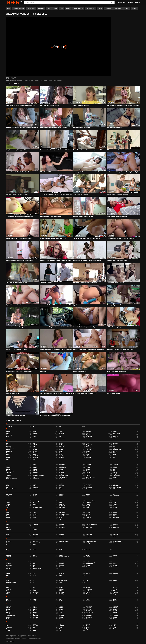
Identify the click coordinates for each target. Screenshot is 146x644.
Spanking (35, 614)
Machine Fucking (90, 562)
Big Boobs (116, 448)
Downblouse (36, 489)
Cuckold (8, 477)
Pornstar (8, 592)
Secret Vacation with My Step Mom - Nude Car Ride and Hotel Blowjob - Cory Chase (56, 327)
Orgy (34, 582)
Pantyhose (9, 589)
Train (114, 629)
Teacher (88, 624)
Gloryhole (8, 516)
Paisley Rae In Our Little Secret (115, 128)
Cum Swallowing (90, 477)
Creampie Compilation (38, 476)
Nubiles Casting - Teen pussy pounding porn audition (19, 238)
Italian (115, 536)
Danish (61, 484)
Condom (62, 472)
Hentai (34, 526)
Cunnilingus (36, 479)
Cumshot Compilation (19, 9)
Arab (61, 435)
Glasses (115, 514)
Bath (34, 446)
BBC (7, 443)
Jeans (61, 543)
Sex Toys (88, 608)
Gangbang (62, 513)
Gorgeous (89, 516)
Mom (49, 9)
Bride (87, 456)
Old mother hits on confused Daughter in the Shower (120, 150)
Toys (87, 629)
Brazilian (62, 456)
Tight (61, 627)
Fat (33, 503)
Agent (61, 432)
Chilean (88, 468)
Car (7, 466)
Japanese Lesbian (64, 541)
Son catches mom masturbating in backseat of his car (87, 238)
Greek (61, 517)
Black (7, 453)
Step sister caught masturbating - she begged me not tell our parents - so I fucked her (90, 150)
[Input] (69, 3)
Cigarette (35, 469)
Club (61, 471)
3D (33, 426)
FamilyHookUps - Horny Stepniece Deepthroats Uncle (19, 216)
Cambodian (62, 465)
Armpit (8, 436)
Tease (114, 624)
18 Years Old (9, 426)
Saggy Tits (9, 606)
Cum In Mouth (63, 477)
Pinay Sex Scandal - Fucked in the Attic (83, 216)
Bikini (61, 451)
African (34, 432)
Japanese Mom (117, 541)
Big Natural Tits (91, 9)
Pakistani (62, 588)
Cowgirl (45, 80)
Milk (7, 567)
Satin (34, 606)
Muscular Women (37, 568)
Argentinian (89, 435)
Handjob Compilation (91, 524)
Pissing (35, 591)
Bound (8, 456)
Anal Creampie (117, 433)
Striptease (35, 617)
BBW (34, 443)
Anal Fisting (9, 435)
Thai (87, 626)
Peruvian (62, 589)
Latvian (88, 555)
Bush (7, 459)
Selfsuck (35, 608)
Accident (8, 432)
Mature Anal (9, 565)
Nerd (34, 574)
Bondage (8, 454)
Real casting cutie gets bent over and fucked (17, 194)
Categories (122, 3)
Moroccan (115, 567)
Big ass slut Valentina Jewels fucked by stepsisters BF (20, 261)
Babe (87, 443)
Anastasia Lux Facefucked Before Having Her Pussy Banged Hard (56, 305)
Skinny (34, 611)
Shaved (115, 608)
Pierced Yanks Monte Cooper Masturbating (84, 327)
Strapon (8, 617)
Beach (88, 446)
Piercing (8, 591)
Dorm (61, 487)
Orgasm (115, 581)
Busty (34, 459)
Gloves (34, 516)
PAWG (7, 588)
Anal (62, 9)
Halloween (35, 524)
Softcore (8, 612)
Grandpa (8, 517)
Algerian (115, 432)
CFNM (34, 465)
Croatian (88, 476)
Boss (87, 454)
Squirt (114, 614)
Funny (88, 507)
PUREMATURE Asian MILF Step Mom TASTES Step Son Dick (88, 349)
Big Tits (60, 80)
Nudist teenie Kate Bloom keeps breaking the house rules (20, 106)
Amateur (37, 80)
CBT (7, 465)
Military (115, 565)
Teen (26, 80)
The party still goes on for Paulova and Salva (118, 305)
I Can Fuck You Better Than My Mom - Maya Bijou (18, 172)
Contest (88, 472)
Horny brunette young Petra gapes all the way (17, 150)
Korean (88, 550)
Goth (114, 516)
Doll (7, 487)
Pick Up (115, 589)
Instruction (89, 534)
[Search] (112, 3)
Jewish (115, 543)
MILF (7, 562)
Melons (35, 565)
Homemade (116, 526)
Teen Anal (35, 626)
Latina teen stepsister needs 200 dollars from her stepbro (121, 238)
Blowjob (88, 453)
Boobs (34, 454)
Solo (61, 612)
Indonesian (35, 534)
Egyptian (62, 494)
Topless (35, 629)
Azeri (114, 438)
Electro (88, 494)
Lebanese (8, 557)
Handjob (62, 524)
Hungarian (9, 529)
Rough (34, 601)
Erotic (7, 496)
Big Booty (8, 450)
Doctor (88, 486)
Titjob (88, 627)
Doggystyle (116, 486)
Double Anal (89, 487)
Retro (61, 599)
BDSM (61, 443)
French (8, 507)
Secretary (115, 606)
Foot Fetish (62, 506)
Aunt (34, 438)
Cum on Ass (43, 371)
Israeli (88, 536)
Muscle (8, 568)
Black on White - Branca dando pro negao (16, 349)
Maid (114, 562)
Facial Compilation (91, 501)
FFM (8, 9)
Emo (114, 494)
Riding (88, 599)
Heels (7, 526)
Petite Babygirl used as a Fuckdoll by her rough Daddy (53, 128)
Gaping (88, 513)
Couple (61, 474)
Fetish (114, 503)
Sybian (115, 619)
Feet (60, 503)
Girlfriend (35, 514)
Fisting (88, 504)
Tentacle (62, 626)
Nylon (61, 575)
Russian (115, 601)
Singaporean (9, 611)
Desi (114, 484)
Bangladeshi (89, 445)
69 (60, 426)
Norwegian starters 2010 (80, 371)
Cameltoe (89, 465)
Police (61, 591)
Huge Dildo (89, 528)
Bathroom (62, 446)
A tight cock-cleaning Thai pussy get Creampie (119, 327)
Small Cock (89, 611)
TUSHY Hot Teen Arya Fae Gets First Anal (16, 283)
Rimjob (115, 599)
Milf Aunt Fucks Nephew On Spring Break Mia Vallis (19, 371)
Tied (34, 627)
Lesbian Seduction (64, 557)
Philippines (89, 589)
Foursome (115, 506)
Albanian (88, 432)
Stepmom (62, 616)
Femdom (88, 503)
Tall (7, 624)
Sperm (61, 614)
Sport (88, 614)
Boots (61, 454)
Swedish (134, 9)
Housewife (62, 528)
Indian (7, 534)
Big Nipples (41, 9)
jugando (75, 305)
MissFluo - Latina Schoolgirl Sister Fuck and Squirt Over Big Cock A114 (124, 172)
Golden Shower (63, 516)
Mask (127, 9)
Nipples (88, 574)
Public (8, 594)
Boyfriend (35, 456)
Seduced (8, 608)
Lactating (8, 555)
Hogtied (88, 526)
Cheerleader (15, 80)
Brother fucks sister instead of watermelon (118, 194)
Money (88, 567)
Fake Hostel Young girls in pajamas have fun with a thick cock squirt (124, 106)
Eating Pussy (9, 494)
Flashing (115, 504)
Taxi (60, 624)
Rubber (61, 601)
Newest (138, 3)
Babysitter (116, 443)
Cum (34, 477)
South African (90, 612)
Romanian (8, 601)
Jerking (88, 543)
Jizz (7, 545)
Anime (55, 9)
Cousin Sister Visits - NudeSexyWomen (49, 106)
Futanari (115, 507)
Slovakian (62, 611)
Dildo (34, 486)
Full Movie (62, 507)
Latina (61, 555)
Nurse (34, 575)
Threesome (9, 627)
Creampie (8, 476)
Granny (34, 517)
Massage (62, 564)
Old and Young (31, 9)
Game (34, 513)
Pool (114, 591)
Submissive (89, 617)
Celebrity (8, 468)
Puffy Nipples (63, 594)
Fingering (35, 504)
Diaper (8, 486)
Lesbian (35, 557)
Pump (88, 594)
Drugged (88, 489)
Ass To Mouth (116, 436)
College (115, 471)
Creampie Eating (64, 476)
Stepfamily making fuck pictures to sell (117, 261)
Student (61, 617)
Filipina (8, 504)
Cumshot (22, 80)
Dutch (114, 489)
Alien (7, 433)
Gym (34, 519)
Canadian (115, 465)
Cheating (35, 468)
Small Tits (115, 611)
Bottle (114, 454)
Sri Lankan (35, 616)
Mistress (35, 567)
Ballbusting (108, 9)
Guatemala (9, 519)
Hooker (8, 528)
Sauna (61, 606)
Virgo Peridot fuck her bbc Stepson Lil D (117, 216)
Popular (130, 3)
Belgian (35, 448)
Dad (7, 484)
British (115, 456)
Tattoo (34, 624)
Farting (8, 503)
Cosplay (115, 472)
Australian (62, 438)
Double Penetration (11, 489)
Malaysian (9, 564)
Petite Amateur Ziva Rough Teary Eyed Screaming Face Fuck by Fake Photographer (22, 128)
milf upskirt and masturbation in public (16, 327)
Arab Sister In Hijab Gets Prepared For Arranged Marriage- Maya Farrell (56, 261)
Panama (88, 588)
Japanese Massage (91, 541)
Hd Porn (12, 641)
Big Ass (68, 9)
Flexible (8, 506)
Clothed (35, 471)
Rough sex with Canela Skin (13, 393)
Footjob (88, 506)
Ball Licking (36, 445)
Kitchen (61, 550)
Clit (114, 469)
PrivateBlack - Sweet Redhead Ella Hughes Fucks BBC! (87, 261)
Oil (33, 581)
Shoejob (35, 609)
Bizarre (115, 451)
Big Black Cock (90, 448)
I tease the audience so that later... (82, 128)
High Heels (62, 526)
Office (7, 581)
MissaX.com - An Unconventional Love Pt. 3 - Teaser (120, 349)
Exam (88, 496)
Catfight (88, 466)
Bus (114, 458)
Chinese (100, 9)
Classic (88, 469)
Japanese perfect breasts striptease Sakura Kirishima (87, 172)
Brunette (8, 458)
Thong (115, 626)
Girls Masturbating (64, 514)
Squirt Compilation (78, 9)
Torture (61, 629)
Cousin (88, 474)
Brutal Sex (35, 458)
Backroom (9, 445)
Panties (115, 588)
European (62, 496)
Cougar (34, 474)
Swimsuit (35, 619)
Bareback (8, 446)
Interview (8, 536)
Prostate (88, 592)
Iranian (34, 536)
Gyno (61, 519)
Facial (61, 501)
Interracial (116, 534)
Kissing (35, 550)
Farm (114, 501)
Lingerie (88, 557)
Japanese (35, 541)
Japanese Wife (118, 9)
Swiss (88, 619)
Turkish (35, 630)
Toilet (114, 627)
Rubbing (88, 601)
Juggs (34, 545)
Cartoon (35, 466)
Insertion (62, 534)
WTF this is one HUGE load (46, 172)
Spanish (8, 614)
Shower (115, 609)
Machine (62, 562)
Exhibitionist (116, 496)
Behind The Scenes (11, 448)
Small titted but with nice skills (81, 106)
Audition (8, 438)
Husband (35, 529)
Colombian (9, 472)
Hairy (7, 524)
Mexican (62, 565)
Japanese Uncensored (12, 543)
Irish (61, 536)
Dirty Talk (62, 486)
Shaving (8, 609)
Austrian (88, 438)
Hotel (34, 528)
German (115, 513)
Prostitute (115, 592)
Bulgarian (89, 458)
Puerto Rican (36, 594)
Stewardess (89, 616)
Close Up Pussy (10, 471)
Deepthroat (89, 484)
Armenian (115, 435)
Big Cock (88, 450)
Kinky (7, 550)
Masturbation (89, 564)
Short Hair (89, 609)
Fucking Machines (37, 507)
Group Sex (89, 517)
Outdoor (61, 582)
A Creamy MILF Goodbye (46, 283)
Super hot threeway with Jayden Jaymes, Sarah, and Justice (21, 305)
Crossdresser (116, 476)
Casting (61, 466)
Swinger (61, 619)
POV (41, 80)
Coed (87, 471)
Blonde (61, 453)
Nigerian (62, 574)
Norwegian (116, 574)
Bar (114, 445)
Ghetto (8, 514)
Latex (34, 555)
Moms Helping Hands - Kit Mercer (116, 283)
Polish (88, 591)
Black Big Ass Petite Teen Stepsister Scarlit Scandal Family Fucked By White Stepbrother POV (56, 150)
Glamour (88, 514)
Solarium (35, 612)
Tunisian (8, 630)
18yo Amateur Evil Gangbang (81, 194)
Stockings (115, 616)
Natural (8, 574)
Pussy (114, 594)
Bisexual (88, 451)
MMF (34, 562)
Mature (115, 564)
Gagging (8, 513)
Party (34, 589)
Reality (55, 80)
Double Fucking (117, 487)
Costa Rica (9, 474)
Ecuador (35, 494)
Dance (34, 484)
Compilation (36, 472)
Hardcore (31, 80)
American (62, 433)
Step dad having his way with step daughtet (51, 216)
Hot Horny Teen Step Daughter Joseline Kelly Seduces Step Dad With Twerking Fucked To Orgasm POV (56, 194)
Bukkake (62, 458)
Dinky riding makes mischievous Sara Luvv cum (85, 283)
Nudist (8, 575)
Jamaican (8, 541)
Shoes (61, 609)
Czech (88, 479)
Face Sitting (36, 501)
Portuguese (36, 592)
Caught (115, 466)
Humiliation (116, 528)
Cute (61, 479)
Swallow (115, 617)
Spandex (115, 612)
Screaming (89, 606)
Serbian (61, 608)
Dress (61, 489)
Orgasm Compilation (11, 582)
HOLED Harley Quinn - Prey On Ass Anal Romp (85, 393)
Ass (60, 436)
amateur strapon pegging (113, 393)
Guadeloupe (116, 517)
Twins (61, 630)
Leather (115, 555)
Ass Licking (89, 436)
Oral (87, 581)
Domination (36, 487)
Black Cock (35, 453)
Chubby (8, 469)
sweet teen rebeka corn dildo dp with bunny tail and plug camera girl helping (56, 349)
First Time (62, 504)
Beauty (115, 446)
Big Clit (61, 450)
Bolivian (115, 453)
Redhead (35, 599)
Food (34, 506)
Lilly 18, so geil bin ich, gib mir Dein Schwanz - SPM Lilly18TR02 (56, 393)
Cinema (61, 469)
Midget (88, 565)
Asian (34, 436)
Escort (34, 496)
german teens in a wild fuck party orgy (117, 371)
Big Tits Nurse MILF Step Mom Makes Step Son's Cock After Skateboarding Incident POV (56, 416)
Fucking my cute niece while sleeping (15, 416)
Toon (7, 629)
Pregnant (62, 592)
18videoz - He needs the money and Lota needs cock (53, 238)
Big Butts (35, 450)
